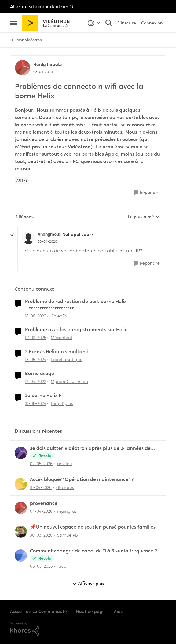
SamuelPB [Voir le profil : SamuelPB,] (68, 535)
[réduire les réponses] (12, 235)
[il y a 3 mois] (41, 464)
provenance (44, 503)
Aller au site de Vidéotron (39, 7)
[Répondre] (147, 192)
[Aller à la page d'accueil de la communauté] (48, 23)
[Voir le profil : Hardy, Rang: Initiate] (23, 68)
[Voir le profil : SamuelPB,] (21, 532)
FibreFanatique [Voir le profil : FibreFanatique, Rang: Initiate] (67, 360)
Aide (119, 611)
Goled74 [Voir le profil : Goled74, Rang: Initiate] (59, 316)
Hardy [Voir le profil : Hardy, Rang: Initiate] (39, 64)
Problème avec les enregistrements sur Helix (76, 330)
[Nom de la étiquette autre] (22, 180)
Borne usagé (40, 374)
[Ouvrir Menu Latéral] (14, 23)
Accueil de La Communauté (38, 611)
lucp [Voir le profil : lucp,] (62, 566)
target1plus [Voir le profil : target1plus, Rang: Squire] (62, 403)
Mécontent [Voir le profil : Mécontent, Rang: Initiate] (62, 338)
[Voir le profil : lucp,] (21, 555)
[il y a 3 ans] (36, 316)
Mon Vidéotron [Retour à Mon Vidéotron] (26, 40)
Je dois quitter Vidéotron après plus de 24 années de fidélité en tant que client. (90, 449)
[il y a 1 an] (36, 404)
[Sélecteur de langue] (94, 23)
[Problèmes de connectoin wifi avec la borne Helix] (47, 241)
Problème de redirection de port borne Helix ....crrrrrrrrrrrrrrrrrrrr (76, 305)
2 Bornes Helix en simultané (57, 352)
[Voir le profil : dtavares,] (21, 484)
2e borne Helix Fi (44, 396)
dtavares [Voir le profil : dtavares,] (65, 487)
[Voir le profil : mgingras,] (21, 508)
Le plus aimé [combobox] (144, 217)
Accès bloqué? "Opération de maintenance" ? (82, 479)
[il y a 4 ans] (36, 382)
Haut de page (90, 611)
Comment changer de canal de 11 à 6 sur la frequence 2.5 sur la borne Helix (95, 551)
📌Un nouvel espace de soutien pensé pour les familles (93, 527)
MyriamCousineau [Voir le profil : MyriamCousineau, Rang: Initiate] (70, 382)
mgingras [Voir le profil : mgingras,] (67, 511)
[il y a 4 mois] (41, 535)
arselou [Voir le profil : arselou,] (65, 464)
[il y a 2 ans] (36, 360)
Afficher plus (88, 583)
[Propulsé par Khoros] (88, 629)
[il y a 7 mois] (36, 338)
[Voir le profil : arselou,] (21, 453)
